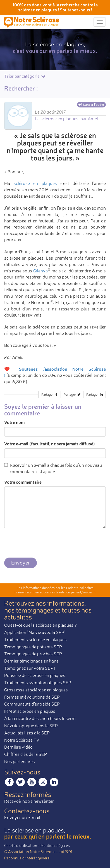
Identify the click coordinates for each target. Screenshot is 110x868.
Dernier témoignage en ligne (31, 661)
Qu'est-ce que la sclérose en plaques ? (40, 625)
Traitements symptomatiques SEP (38, 683)
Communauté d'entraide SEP (32, 704)
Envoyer (21, 563)
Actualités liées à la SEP (27, 733)
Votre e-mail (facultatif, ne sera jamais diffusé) (50, 444)
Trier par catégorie (25, 76)
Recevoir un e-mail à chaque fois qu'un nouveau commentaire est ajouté (53, 468)
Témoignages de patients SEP (33, 647)
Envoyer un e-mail (22, 817)
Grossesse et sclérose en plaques (36, 690)
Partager (50, 394)
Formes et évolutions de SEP (32, 697)
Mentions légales (55, 845)
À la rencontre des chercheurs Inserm (40, 718)
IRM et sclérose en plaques (30, 711)
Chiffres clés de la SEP (26, 754)
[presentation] (47, 543)
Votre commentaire (23, 482)
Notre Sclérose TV (22, 740)
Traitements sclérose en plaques (35, 639)
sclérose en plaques (35, 183)
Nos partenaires (20, 761)
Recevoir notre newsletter (29, 801)
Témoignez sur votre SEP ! (30, 668)
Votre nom (14, 422)
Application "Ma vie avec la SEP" (35, 632)
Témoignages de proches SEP (33, 654)
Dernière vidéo (18, 747)
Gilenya (40, 271)
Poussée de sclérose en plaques (35, 675)
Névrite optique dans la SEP (31, 726)
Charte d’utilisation (21, 845)
